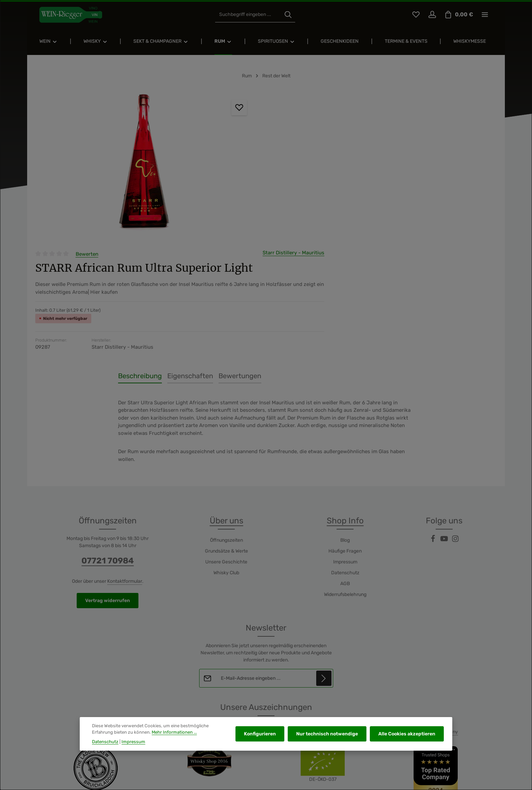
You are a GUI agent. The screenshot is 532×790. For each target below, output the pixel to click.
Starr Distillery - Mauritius (466, 95)
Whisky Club (226, 456)
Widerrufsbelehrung (345, 478)
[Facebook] (433, 424)
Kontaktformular (125, 465)
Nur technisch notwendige (328, 734)
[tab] (140, 259)
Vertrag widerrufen (108, 484)
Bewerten (285, 97)
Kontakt (394, 753)
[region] (127, 166)
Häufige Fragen (345, 434)
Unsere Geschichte (226, 445)
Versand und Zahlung (431, 753)
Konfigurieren (262, 734)
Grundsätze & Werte (226, 434)
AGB (345, 467)
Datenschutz (345, 456)
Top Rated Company (436, 615)
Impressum (345, 445)
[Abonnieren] (324, 562)
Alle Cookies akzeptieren (407, 734)
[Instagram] (455, 424)
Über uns (226, 404)
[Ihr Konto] (432, 15)
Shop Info (345, 404)
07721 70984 (108, 444)
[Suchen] (289, 15)
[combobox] (249, 15)
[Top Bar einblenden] (485, 15)
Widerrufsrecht (475, 753)
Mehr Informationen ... (174, 732)
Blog (345, 423)
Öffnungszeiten (226, 423)
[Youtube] (445, 424)
